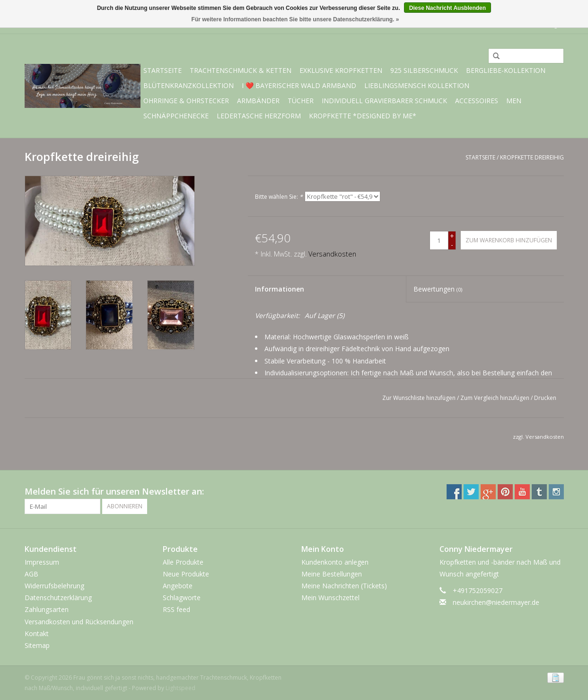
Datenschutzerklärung (58, 598)
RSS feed (176, 609)
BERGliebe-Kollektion (506, 70)
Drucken (545, 398)
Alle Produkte (183, 562)
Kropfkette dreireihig (532, 157)
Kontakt (37, 634)
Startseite (162, 70)
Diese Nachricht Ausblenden (448, 8)
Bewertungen (438, 289)
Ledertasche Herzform (259, 116)
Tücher (301, 101)
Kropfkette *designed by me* (363, 116)
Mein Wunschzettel (330, 598)
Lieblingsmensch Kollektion (417, 85)
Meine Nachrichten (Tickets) (344, 586)
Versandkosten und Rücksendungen (79, 622)
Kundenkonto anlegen (335, 562)
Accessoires (477, 101)
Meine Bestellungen (332, 574)
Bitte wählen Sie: (279, 197)
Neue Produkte (186, 574)
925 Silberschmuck (424, 70)
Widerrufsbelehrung (54, 586)
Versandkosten (332, 254)
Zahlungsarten (47, 609)
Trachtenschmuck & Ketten (241, 70)
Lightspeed (180, 688)
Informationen (280, 289)
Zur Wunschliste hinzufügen (419, 398)
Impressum (42, 562)
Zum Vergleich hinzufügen (496, 398)
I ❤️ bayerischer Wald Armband (299, 85)
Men (514, 101)
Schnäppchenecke (176, 116)
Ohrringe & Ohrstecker (186, 101)
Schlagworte (182, 598)
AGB (31, 574)
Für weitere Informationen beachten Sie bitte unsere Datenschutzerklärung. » (295, 19)
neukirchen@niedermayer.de (496, 602)
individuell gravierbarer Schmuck (384, 101)
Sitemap (37, 645)
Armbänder (258, 101)
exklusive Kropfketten (341, 70)
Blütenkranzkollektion (189, 85)
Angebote (178, 586)
